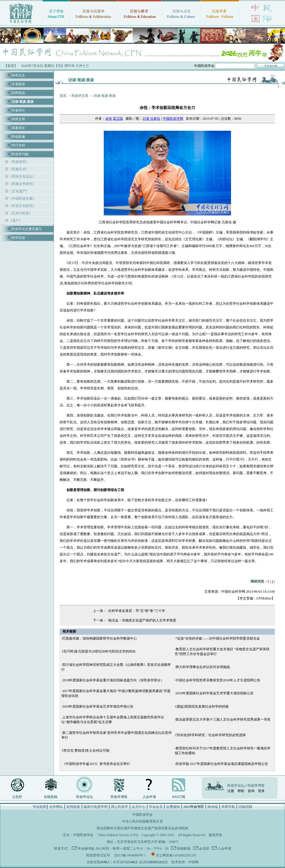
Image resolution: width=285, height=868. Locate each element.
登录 (261, 791)
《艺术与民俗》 (20, 213)
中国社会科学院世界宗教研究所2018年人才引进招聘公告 (218, 680)
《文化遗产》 (19, 191)
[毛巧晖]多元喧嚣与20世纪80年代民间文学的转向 (99, 651)
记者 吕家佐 (151, 119)
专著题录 (18, 84)
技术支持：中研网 (185, 862)
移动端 (213, 807)
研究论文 (18, 75)
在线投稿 (51, 797)
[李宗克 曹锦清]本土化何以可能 (86, 751)
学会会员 (156, 807)
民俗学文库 (80, 96)
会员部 (204, 849)
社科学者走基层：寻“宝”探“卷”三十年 (137, 611)
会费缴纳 (173, 807)
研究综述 (18, 238)
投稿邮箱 (183, 849)
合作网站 (56, 807)
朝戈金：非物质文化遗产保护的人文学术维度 (142, 620)
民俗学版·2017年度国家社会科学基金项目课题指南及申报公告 (222, 764)
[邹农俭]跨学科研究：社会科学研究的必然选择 (211, 735)
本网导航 (228, 807)
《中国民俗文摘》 (22, 199)
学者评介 (18, 110)
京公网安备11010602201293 (176, 855)
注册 (231, 791)
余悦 (109, 119)
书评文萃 (18, 119)
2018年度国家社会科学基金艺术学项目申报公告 (98, 706)
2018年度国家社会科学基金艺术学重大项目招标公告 (215, 693)
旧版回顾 (245, 807)
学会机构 (40, 807)
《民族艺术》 (19, 169)
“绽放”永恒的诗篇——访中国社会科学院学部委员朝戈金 (218, 638)
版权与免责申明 (96, 807)
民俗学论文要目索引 (27, 229)
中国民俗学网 (173, 119)
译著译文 (18, 128)
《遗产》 (15, 221)
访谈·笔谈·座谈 (105, 96)
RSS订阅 (179, 797)
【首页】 (11, 66)
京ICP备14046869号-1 (130, 855)
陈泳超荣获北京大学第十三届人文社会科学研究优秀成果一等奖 (223, 719)
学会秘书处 (86, 849)
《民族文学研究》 (22, 184)
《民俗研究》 (19, 162)
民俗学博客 (119, 797)
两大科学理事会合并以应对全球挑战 (203, 667)
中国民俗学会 (83, 835)
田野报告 (18, 93)
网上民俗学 (120, 807)
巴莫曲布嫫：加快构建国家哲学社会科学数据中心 (100, 638)
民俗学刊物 (20, 154)
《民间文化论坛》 (22, 176)
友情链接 (73, 807)
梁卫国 (118, 119)
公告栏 (17, 797)
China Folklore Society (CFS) (118, 835)
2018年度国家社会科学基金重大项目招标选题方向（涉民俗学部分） (113, 680)
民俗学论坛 (85, 797)
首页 (63, 96)
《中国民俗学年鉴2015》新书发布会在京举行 (96, 764)
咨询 (251, 791)
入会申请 (149, 797)
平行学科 (18, 145)
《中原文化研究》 (22, 206)
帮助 (241, 791)
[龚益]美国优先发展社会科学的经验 (202, 706)
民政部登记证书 (98, 855)
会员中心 (139, 807)
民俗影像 (18, 137)
